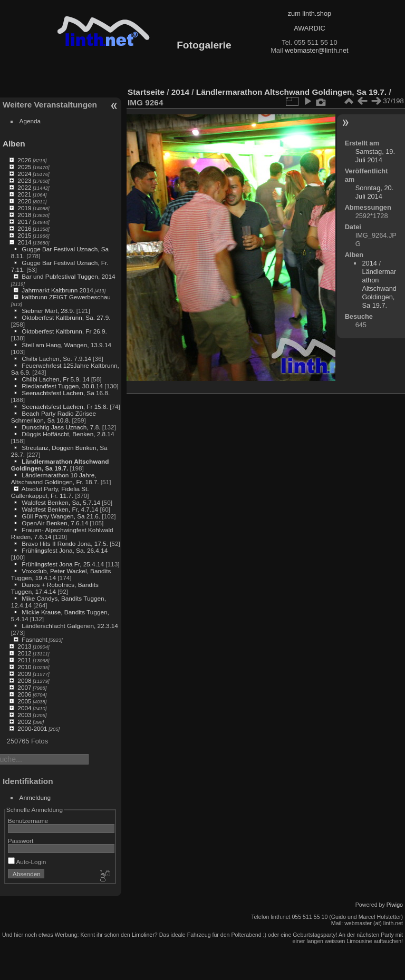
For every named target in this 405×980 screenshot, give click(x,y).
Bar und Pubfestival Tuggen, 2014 (68, 276)
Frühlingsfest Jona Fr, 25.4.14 (63, 564)
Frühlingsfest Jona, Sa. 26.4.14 (65, 550)
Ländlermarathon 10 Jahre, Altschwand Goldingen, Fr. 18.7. (55, 478)
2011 (24, 660)
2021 (24, 194)
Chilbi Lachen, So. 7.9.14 (56, 359)
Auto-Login (27, 862)
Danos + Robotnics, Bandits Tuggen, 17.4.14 (55, 588)
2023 (24, 180)
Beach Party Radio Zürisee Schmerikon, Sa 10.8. (54, 417)
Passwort (21, 841)
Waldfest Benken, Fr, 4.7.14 (60, 509)
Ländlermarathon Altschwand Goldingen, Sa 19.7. (60, 465)
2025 (24, 167)
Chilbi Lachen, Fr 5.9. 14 (55, 379)
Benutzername (28, 821)
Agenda (30, 121)
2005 (24, 701)
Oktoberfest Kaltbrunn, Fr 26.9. (64, 331)
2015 (24, 235)
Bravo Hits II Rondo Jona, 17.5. (65, 543)
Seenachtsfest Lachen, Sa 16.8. (66, 393)
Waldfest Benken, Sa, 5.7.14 (61, 502)
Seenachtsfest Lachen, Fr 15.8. (65, 406)
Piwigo (395, 905)
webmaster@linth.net (316, 50)
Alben (14, 144)
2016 (24, 228)
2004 (24, 708)
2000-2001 (32, 728)
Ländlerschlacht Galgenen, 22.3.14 (70, 626)
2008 (24, 680)
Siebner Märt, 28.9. (48, 311)
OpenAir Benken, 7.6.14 (55, 523)
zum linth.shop (310, 13)
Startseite (146, 92)
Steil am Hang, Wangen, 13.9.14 (66, 345)
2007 (24, 687)
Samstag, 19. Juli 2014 (375, 156)
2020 (24, 201)
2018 (24, 215)
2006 (24, 694)
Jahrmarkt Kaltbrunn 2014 (57, 290)
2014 (24, 242)
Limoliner (143, 935)
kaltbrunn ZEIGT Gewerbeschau (66, 297)
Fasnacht (34, 639)
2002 (24, 722)
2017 (24, 222)
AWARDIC (309, 28)
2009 (24, 674)
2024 (24, 174)
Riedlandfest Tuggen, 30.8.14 (62, 386)
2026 (24, 160)
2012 (24, 653)
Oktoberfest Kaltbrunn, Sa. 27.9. (66, 317)
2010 (24, 667)
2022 (24, 187)
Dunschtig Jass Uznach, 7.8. (61, 427)
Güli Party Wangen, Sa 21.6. (61, 516)
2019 (24, 208)
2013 (24, 646)
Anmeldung (35, 797)
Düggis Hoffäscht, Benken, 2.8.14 (68, 434)
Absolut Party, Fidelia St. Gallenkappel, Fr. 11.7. (50, 492)
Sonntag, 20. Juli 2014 (375, 192)
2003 (24, 715)
